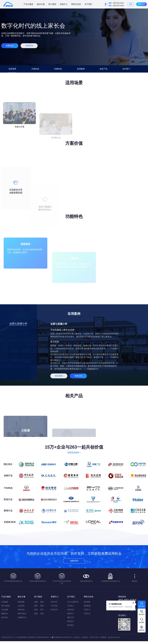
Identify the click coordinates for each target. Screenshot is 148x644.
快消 (36, 610)
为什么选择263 (73, 602)
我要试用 (78, 376)
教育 (36, 606)
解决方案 (41, 4)
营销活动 (21, 610)
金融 (36, 602)
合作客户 (126, 69)
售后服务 (87, 602)
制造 (42, 606)
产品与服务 (29, 4)
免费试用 (141, 4)
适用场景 (12, 69)
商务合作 (71, 621)
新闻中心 (71, 613)
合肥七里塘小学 (18, 324)
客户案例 (52, 4)
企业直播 (5, 610)
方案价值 (35, 69)
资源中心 (64, 4)
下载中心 (87, 610)
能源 (36, 613)
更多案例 (59, 376)
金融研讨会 (22, 617)
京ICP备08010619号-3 (42, 637)
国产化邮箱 (5, 606)
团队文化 (71, 617)
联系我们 (71, 625)
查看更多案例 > (74, 453)
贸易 (42, 613)
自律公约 (77, 637)
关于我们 (88, 4)
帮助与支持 (76, 4)
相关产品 (104, 69)
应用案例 (81, 69)
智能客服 (87, 606)
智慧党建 (21, 602)
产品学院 (54, 606)
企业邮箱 (5, 602)
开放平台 (87, 613)
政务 (42, 602)
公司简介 (71, 606)
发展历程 (71, 610)
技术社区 (54, 610)
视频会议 (5, 613)
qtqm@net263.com (114, 637)
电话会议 (5, 617)
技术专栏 (54, 602)
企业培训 (21, 606)
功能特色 (58, 69)
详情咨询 (29, 46)
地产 (42, 610)
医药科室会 (22, 613)
